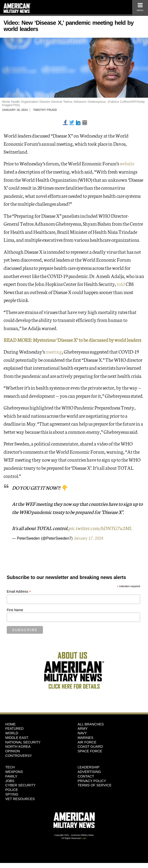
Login (84, 838)
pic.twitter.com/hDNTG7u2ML (100, 528)
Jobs (10, 781)
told (121, 284)
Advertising (89, 772)
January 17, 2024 (89, 538)
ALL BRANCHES (91, 724)
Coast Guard (90, 747)
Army (83, 729)
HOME (10, 724)
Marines (86, 738)
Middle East (17, 738)
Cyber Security (20, 785)
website (127, 163)
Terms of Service (95, 785)
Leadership (89, 767)
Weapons (14, 772)
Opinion (13, 751)
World (12, 733)
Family (11, 776)
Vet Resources (20, 799)
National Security (23, 742)
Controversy (19, 756)
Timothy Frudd (45, 110)
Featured (15, 729)
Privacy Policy (92, 781)
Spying (12, 794)
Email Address (19, 592)
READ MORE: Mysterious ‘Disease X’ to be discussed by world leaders (72, 340)
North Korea (18, 747)
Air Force (87, 742)
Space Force (90, 751)
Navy (82, 733)
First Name (15, 610)
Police (12, 790)
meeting (54, 351)
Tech (10, 767)
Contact (86, 776)
